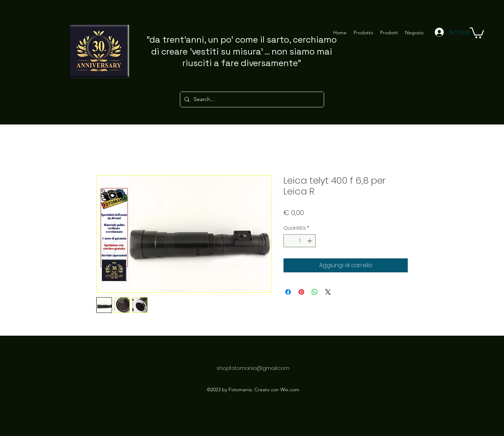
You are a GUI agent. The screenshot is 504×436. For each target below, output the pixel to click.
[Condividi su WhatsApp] (315, 292)
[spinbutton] (300, 241)
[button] (477, 32)
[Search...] (251, 99)
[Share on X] (328, 292)
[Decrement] (289, 241)
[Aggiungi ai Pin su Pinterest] (301, 292)
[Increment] (310, 241)
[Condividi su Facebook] (288, 292)
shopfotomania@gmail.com (253, 368)
